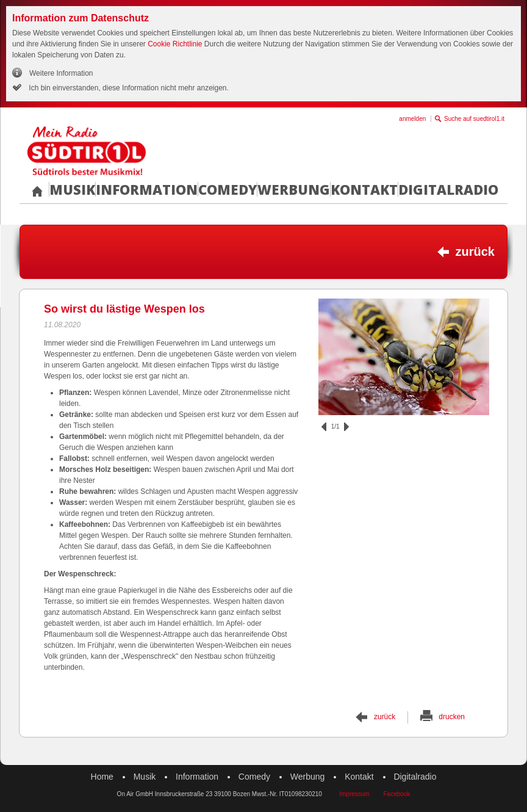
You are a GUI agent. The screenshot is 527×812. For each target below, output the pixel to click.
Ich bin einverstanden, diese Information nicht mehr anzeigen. (128, 88)
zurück (475, 252)
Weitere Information (61, 73)
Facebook (396, 794)
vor (346, 427)
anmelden (412, 119)
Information (147, 189)
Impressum (354, 794)
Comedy (228, 189)
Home (102, 777)
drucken (452, 717)
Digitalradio (448, 189)
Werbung (294, 189)
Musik (72, 189)
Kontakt (364, 189)
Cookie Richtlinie (175, 44)
